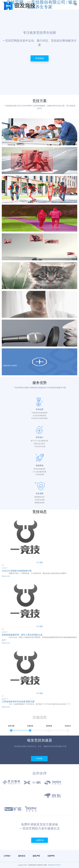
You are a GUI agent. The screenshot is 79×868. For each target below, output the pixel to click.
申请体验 (40, 58)
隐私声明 (36, 856)
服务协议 (22, 856)
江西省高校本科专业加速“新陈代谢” (18, 702)
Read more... (6, 576)
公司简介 (7, 856)
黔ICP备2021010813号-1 (55, 865)
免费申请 (40, 840)
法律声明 (51, 856)
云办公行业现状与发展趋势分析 (17, 571)
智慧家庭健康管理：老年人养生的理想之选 (22, 635)
